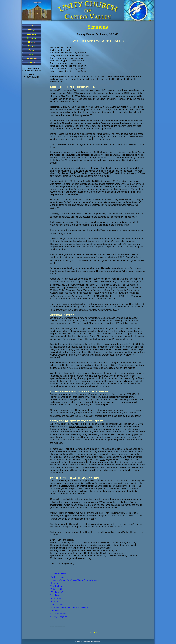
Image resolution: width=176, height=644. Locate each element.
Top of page (93, 632)
